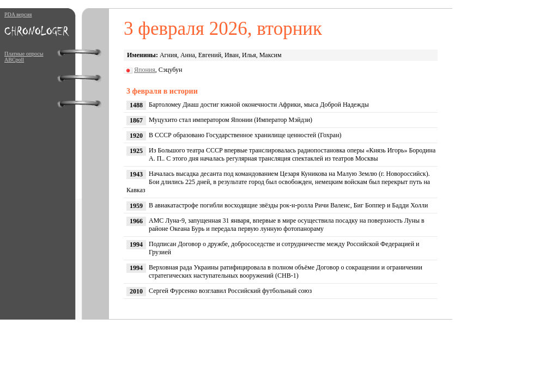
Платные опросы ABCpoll (24, 57)
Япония (145, 70)
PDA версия (18, 14)
